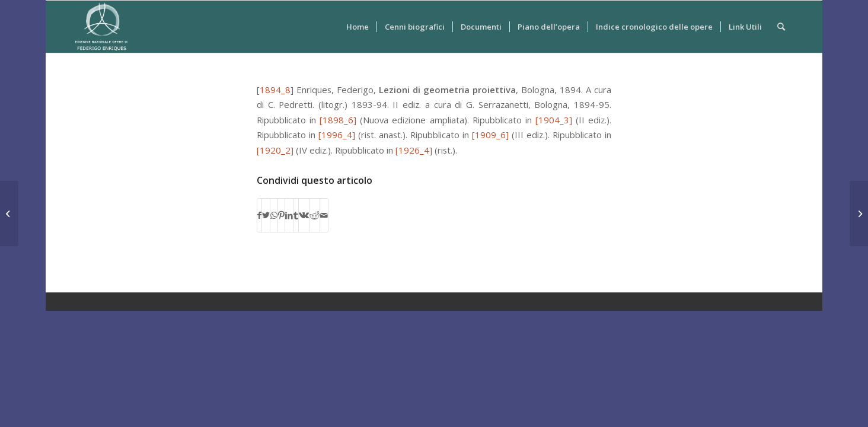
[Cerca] (781, 27)
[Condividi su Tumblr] (296, 215)
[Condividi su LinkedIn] (289, 215)
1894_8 (275, 90)
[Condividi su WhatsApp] (274, 215)
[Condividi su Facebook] (259, 215)
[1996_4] (337, 135)
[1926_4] (414, 150)
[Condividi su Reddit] (315, 215)
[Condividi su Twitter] (266, 215)
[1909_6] (490, 135)
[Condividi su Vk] (304, 215)
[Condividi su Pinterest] (281, 215)
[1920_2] (275, 150)
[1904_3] (554, 120)
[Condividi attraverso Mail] (324, 215)
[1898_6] (338, 120)
